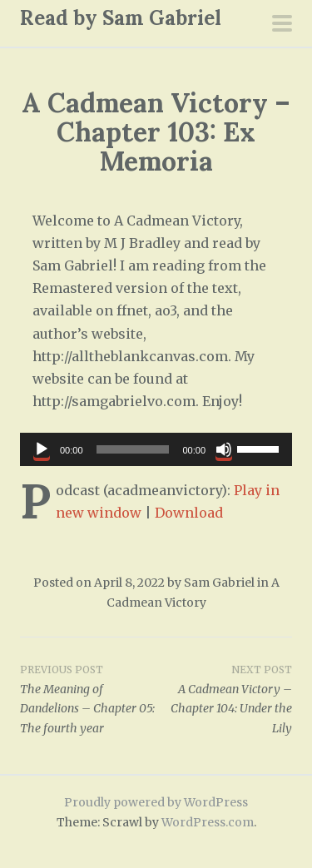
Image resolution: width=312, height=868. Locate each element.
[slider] (133, 449)
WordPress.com (208, 822)
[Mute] (224, 449)
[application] (156, 449)
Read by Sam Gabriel (121, 18)
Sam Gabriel (219, 583)
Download (189, 513)
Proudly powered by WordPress (156, 802)
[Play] (42, 449)
